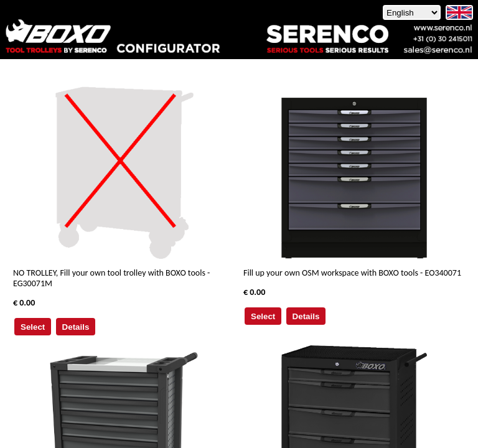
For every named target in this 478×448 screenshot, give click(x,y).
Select (33, 327)
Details (76, 327)
